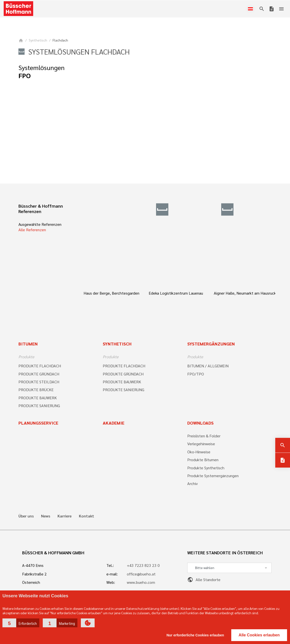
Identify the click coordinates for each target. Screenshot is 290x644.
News (46, 516)
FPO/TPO (196, 374)
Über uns (26, 516)
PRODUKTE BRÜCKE (36, 390)
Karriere (65, 516)
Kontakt (87, 516)
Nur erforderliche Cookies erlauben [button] (195, 635)
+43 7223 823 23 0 (143, 565)
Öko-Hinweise (199, 452)
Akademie (114, 423)
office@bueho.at (141, 574)
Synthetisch (38, 40)
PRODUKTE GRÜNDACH (39, 374)
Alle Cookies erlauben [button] (259, 635)
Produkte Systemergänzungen (213, 476)
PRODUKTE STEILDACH (39, 382)
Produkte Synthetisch (206, 468)
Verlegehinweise (201, 444)
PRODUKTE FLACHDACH (40, 366)
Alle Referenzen (32, 230)
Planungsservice (38, 423)
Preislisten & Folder (204, 436)
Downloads (200, 423)
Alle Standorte (204, 580)
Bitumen (28, 344)
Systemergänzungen (211, 344)
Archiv (193, 483)
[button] (21, 623)
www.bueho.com (141, 582)
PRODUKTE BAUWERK (38, 398)
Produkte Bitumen (203, 460)
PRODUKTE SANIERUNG (39, 406)
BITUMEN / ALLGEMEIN (208, 366)
